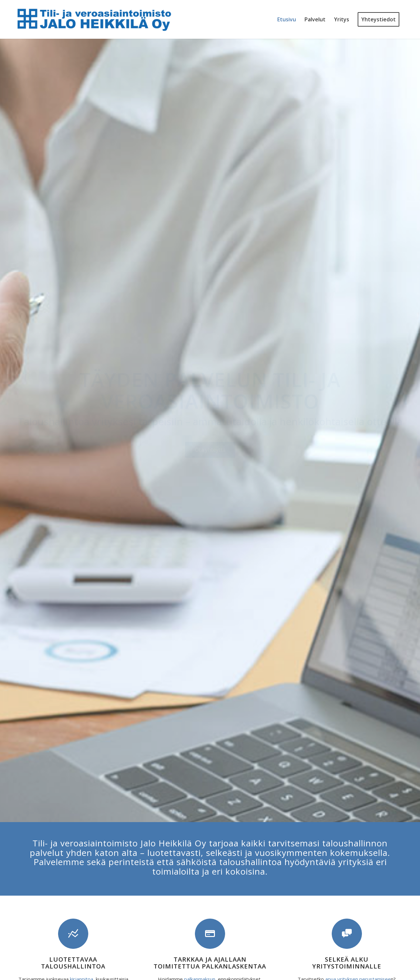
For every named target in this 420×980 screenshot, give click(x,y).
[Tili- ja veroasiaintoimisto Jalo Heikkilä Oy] (94, 19)
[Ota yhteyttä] (210, 450)
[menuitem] (287, 19)
